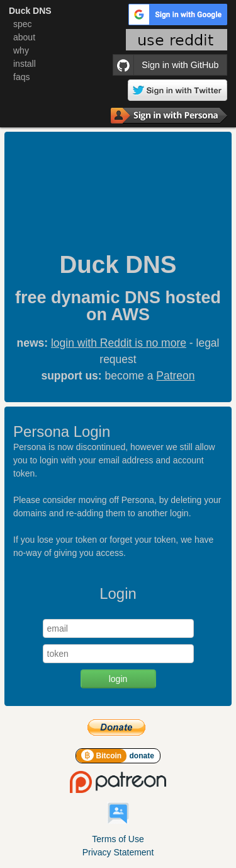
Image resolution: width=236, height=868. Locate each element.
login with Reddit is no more (119, 343)
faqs (21, 77)
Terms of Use (118, 839)
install (25, 64)
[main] (118, 421)
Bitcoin (102, 756)
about (24, 37)
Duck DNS (30, 11)
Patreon (175, 376)
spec (23, 24)
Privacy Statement (118, 852)
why (21, 50)
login (118, 679)
